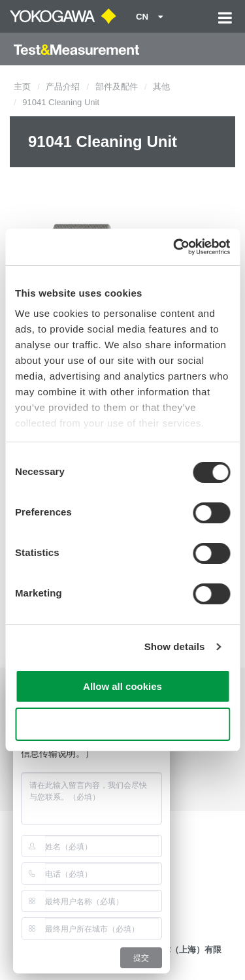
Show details (175, 646)
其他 (161, 87)
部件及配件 (117, 87)
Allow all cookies (122, 686)
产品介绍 (63, 87)
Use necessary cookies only (122, 724)
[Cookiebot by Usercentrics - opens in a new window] (174, 247)
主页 (22, 87)
